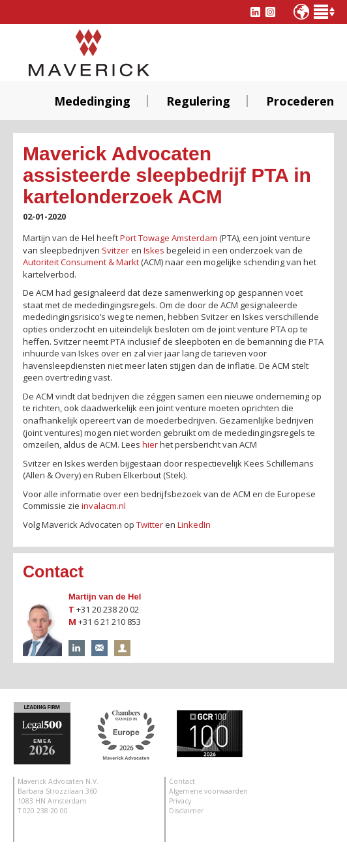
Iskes (154, 250)
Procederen (300, 101)
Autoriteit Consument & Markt (81, 262)
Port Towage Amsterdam (169, 238)
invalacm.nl (104, 506)
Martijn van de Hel (105, 597)
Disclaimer (186, 811)
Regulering (198, 101)
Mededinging (92, 101)
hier (150, 444)
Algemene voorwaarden (208, 791)
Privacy (180, 801)
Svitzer (115, 250)
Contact (182, 781)
